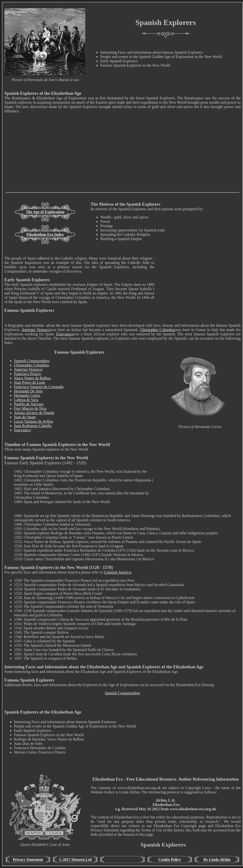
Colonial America (118, 572)
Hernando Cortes (27, 395)
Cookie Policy (170, 859)
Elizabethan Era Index (45, 234)
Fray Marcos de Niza (30, 408)
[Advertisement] (122, 159)
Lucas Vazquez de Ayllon (33, 421)
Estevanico (65, 334)
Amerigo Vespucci (36, 330)
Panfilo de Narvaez (29, 404)
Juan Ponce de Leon (29, 382)
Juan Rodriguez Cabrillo (33, 426)
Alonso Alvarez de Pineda (34, 413)
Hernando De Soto (28, 391)
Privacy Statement (28, 859)
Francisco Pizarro (27, 374)
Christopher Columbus (158, 330)
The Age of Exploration (45, 212)
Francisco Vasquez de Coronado (39, 387)
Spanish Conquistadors (32, 361)
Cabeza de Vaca (26, 400)
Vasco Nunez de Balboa (32, 378)
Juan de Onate (25, 417)
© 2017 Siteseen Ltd (75, 859)
